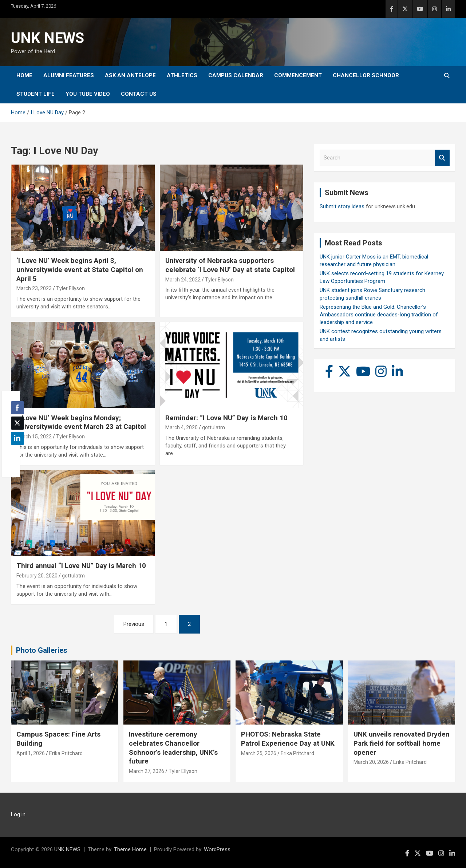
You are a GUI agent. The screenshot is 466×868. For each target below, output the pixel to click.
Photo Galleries (42, 650)
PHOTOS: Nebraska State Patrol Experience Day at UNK (288, 739)
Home (24, 75)
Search (442, 158)
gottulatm (214, 427)
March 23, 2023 (34, 288)
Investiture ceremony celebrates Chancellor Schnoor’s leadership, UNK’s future (173, 748)
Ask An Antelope (130, 75)
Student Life (35, 94)
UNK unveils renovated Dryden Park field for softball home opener (402, 743)
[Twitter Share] (17, 423)
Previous (134, 624)
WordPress (217, 849)
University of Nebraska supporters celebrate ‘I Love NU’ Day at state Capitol (230, 265)
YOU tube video (88, 94)
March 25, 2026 (259, 753)
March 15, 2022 (34, 437)
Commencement (298, 75)
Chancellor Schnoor (366, 75)
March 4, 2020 (181, 427)
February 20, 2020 (37, 576)
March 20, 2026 (371, 762)
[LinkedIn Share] (17, 438)
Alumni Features (69, 75)
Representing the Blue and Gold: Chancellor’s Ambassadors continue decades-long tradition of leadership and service (379, 315)
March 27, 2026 (147, 771)
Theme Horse (130, 849)
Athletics (182, 75)
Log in (18, 814)
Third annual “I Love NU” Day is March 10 (81, 566)
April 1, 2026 (31, 753)
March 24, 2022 (183, 280)
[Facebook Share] (17, 408)
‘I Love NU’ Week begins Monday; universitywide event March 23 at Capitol (81, 422)
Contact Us (139, 94)
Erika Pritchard (66, 753)
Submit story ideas (342, 206)
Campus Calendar (236, 75)
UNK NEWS (48, 38)
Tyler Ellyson (70, 288)
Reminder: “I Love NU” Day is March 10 (226, 418)
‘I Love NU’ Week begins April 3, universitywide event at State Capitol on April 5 (80, 269)
